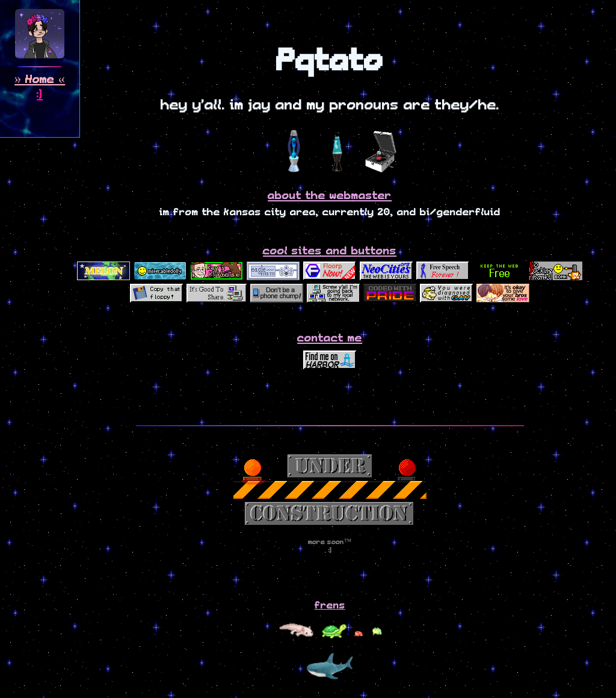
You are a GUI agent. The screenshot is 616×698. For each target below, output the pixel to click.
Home (40, 80)
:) (40, 95)
